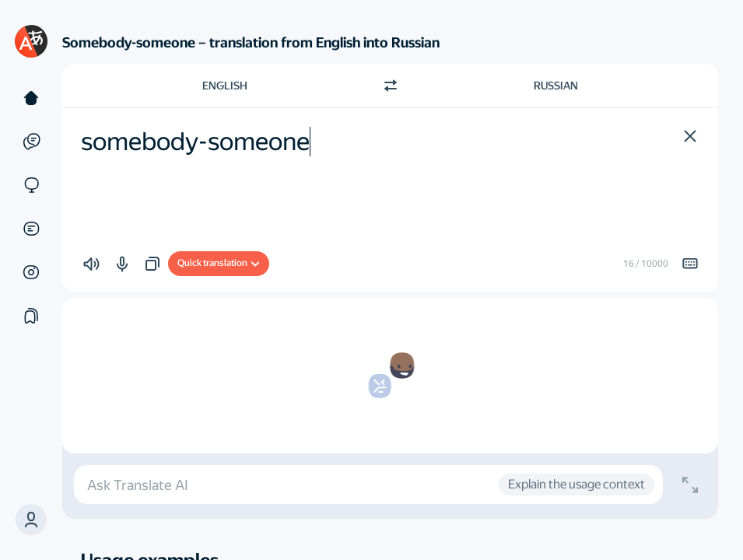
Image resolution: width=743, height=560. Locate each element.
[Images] (31, 272)
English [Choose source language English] (225, 86)
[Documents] (31, 229)
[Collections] (31, 316)
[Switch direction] (391, 86)
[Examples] (31, 142)
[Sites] (31, 185)
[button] (31, 520)
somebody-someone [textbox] (195, 142)
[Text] (31, 98)
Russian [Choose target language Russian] (556, 86)
